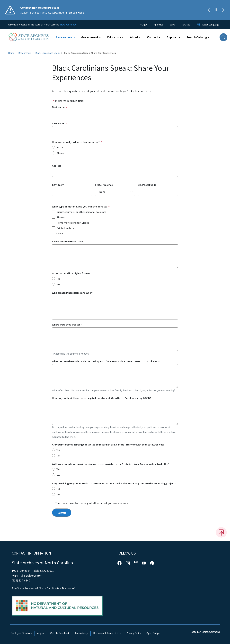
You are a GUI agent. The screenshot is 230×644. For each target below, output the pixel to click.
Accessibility (81, 633)
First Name (58, 107)
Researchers (25, 53)
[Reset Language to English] (199, 25)
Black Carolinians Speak (48, 53)
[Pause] (216, 10)
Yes (58, 279)
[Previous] (209, 10)
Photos (61, 217)
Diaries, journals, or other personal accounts (81, 212)
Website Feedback (60, 633)
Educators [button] (114, 37)
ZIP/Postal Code (147, 185)
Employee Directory (21, 633)
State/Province (104, 185)
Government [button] (90, 37)
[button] (223, 37)
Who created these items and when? (73, 293)
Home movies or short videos (73, 223)
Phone (60, 153)
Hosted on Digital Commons (205, 632)
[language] (210, 25)
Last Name (58, 123)
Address (57, 166)
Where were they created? (67, 325)
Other (60, 233)
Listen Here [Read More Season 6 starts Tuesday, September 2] (76, 12)
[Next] (223, 10)
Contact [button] (153, 37)
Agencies (159, 25)
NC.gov (144, 25)
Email (60, 147)
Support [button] (172, 37)
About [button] (134, 37)
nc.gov (41, 633)
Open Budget (154, 633)
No (58, 284)
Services (186, 25)
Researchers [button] (64, 37)
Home (11, 53)
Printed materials (66, 228)
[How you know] (69, 25)
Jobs (172, 25)
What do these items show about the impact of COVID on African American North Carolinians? (106, 361)
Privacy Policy (134, 633)
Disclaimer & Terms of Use (107, 633)
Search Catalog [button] (197, 37)
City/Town (58, 185)
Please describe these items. (68, 241)
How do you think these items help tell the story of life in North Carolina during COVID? (102, 398)
